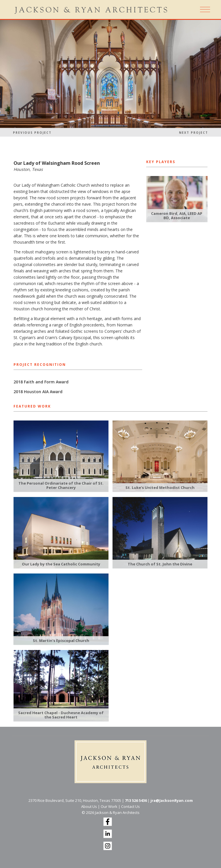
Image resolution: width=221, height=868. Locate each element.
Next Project (194, 133)
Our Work (109, 806)
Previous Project (32, 133)
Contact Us (130, 806)
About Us (89, 806)
